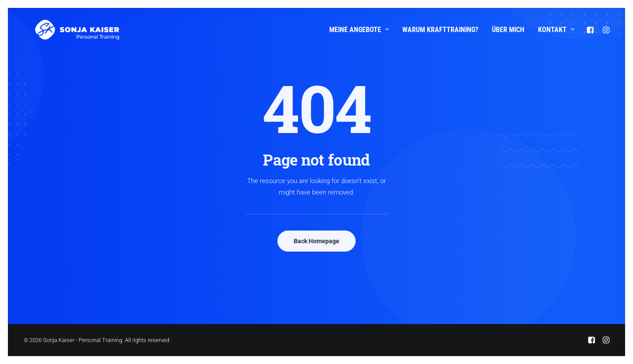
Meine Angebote (359, 30)
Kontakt (556, 30)
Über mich (508, 30)
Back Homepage (316, 241)
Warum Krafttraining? (440, 30)
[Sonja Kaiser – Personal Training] (66, 30)
